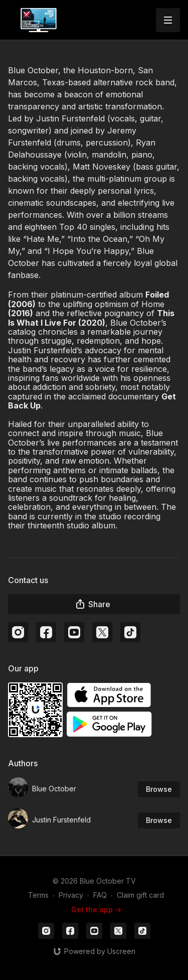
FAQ (100, 895)
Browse (159, 789)
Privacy (71, 895)
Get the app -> (96, 909)
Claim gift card (140, 895)
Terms (38, 895)
